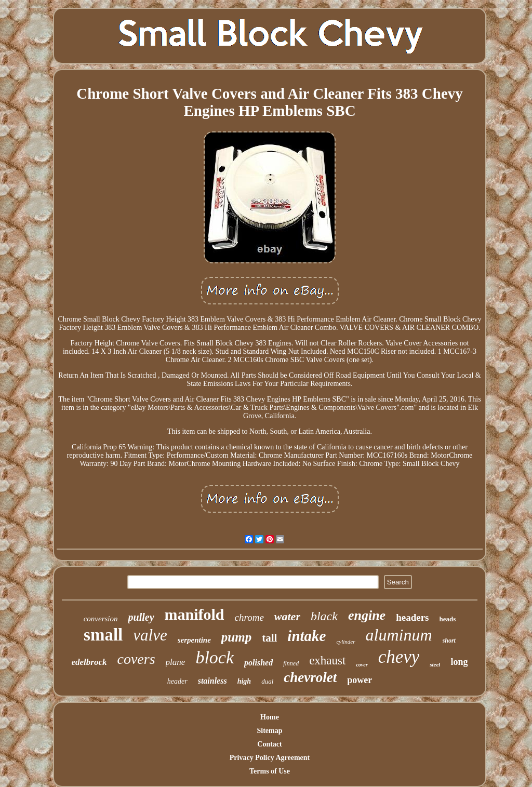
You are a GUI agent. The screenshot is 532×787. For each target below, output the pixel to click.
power (360, 680)
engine (367, 615)
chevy (399, 657)
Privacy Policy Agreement (270, 758)
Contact (269, 744)
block (215, 657)
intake (307, 636)
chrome (249, 617)
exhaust (327, 661)
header (177, 681)
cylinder (345, 642)
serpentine (194, 640)
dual (267, 681)
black (324, 616)
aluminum (399, 635)
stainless (212, 681)
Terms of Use (270, 771)
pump (236, 637)
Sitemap (270, 731)
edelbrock (89, 662)
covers (136, 659)
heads (448, 619)
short (449, 641)
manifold (195, 614)
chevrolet (310, 677)
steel (435, 664)
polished (258, 663)
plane (176, 662)
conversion (101, 619)
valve (150, 635)
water (287, 616)
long (459, 662)
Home (270, 717)
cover (362, 665)
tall (269, 638)
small (103, 635)
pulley (141, 617)
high (244, 681)
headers (412, 617)
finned (291, 663)
